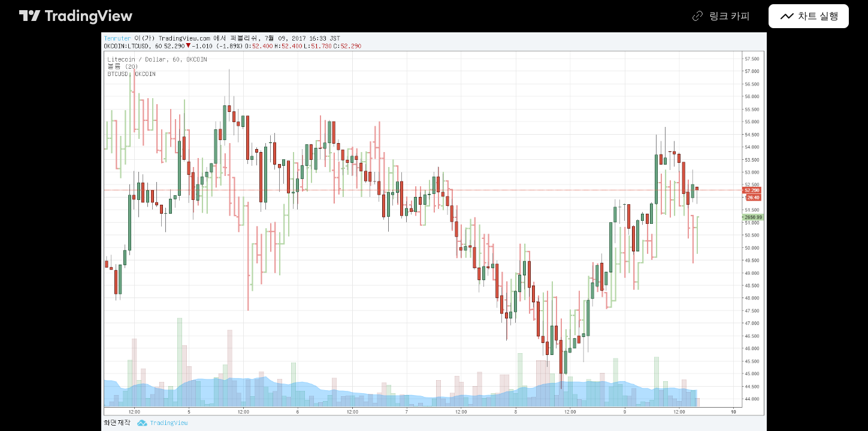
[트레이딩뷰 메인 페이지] (76, 16)
